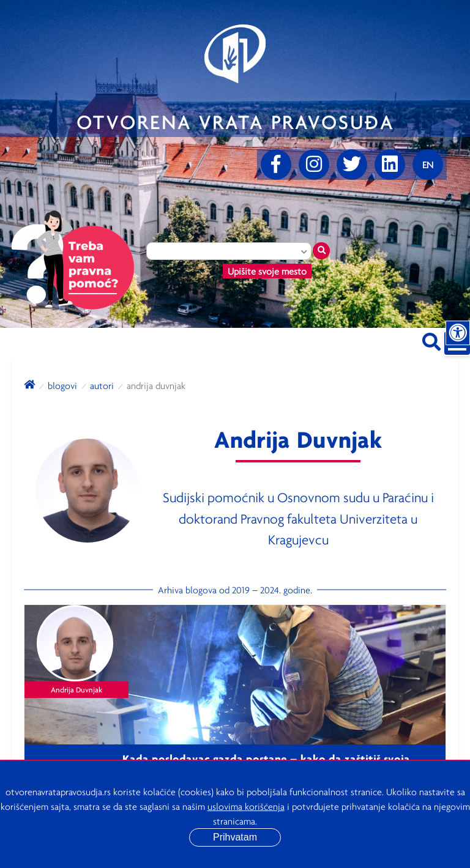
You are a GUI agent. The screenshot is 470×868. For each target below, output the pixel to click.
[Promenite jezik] (428, 165)
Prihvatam (235, 837)
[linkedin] (390, 165)
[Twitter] (352, 165)
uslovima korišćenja (246, 806)
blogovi (62, 385)
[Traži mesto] (321, 251)
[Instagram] (314, 165)
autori (102, 385)
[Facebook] (276, 165)
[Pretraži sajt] (431, 340)
